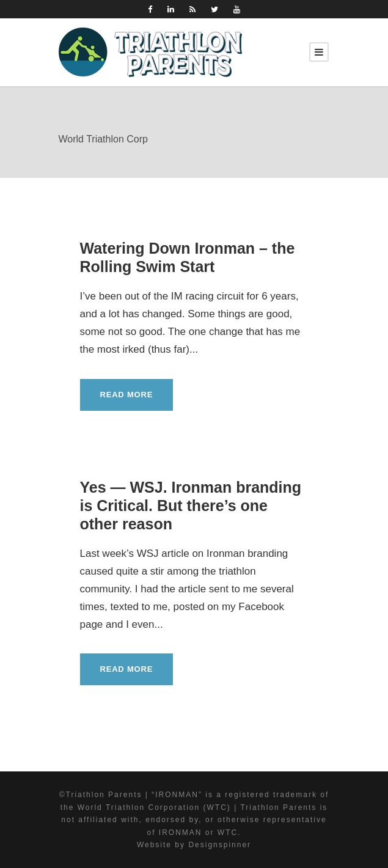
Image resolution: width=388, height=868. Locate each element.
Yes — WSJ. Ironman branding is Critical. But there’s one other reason (191, 506)
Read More (127, 395)
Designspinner (220, 845)
